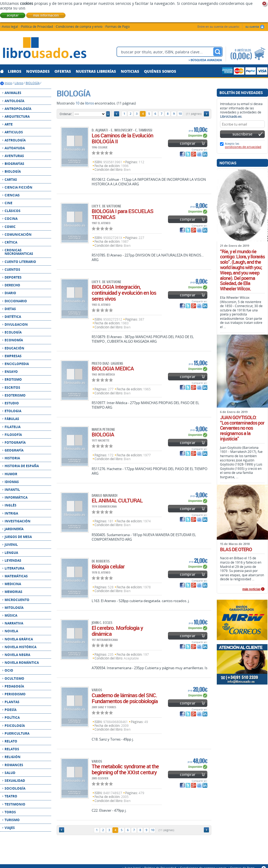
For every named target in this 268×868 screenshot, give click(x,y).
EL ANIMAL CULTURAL (117, 500)
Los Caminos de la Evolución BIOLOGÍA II (122, 138)
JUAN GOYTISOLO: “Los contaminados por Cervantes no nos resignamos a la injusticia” (242, 428)
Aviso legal (10, 26)
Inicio (8, 83)
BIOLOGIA (103, 434)
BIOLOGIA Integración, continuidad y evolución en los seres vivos (124, 293)
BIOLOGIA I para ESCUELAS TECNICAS (123, 214)
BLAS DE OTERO (236, 550)
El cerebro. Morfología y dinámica (117, 631)
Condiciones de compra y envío (79, 26)
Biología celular (108, 566)
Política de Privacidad (37, 26)
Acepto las (243, 145)
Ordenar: (66, 114)
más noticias (251, 589)
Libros (19, 83)
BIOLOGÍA (33, 83)
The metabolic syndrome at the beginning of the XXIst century (125, 769)
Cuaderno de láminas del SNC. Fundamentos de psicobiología (125, 698)
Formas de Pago (118, 26)
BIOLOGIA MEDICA (113, 368)
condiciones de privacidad (243, 147)
